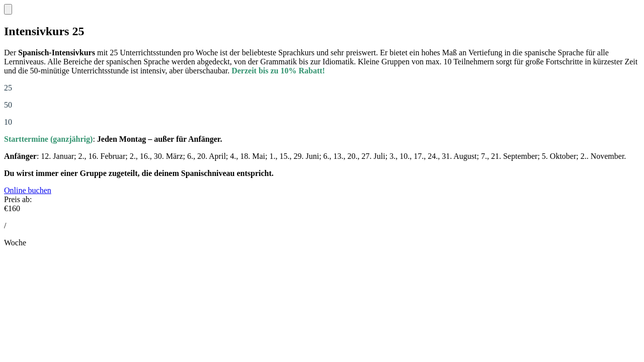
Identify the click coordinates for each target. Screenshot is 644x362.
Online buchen (28, 190)
